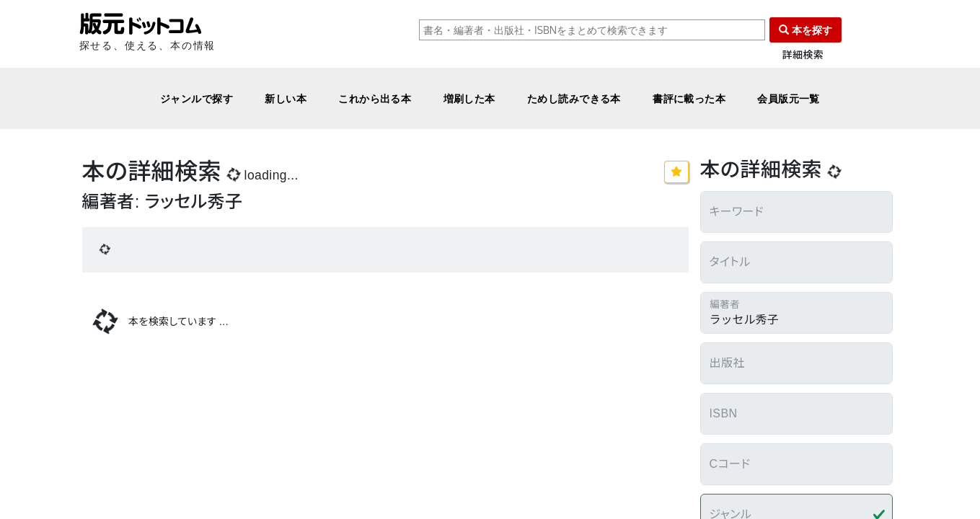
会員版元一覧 (789, 98)
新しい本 (286, 98)
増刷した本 (469, 98)
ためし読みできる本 (574, 98)
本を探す (805, 30)
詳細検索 (803, 55)
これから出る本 (375, 98)
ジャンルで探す (197, 98)
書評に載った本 (689, 98)
